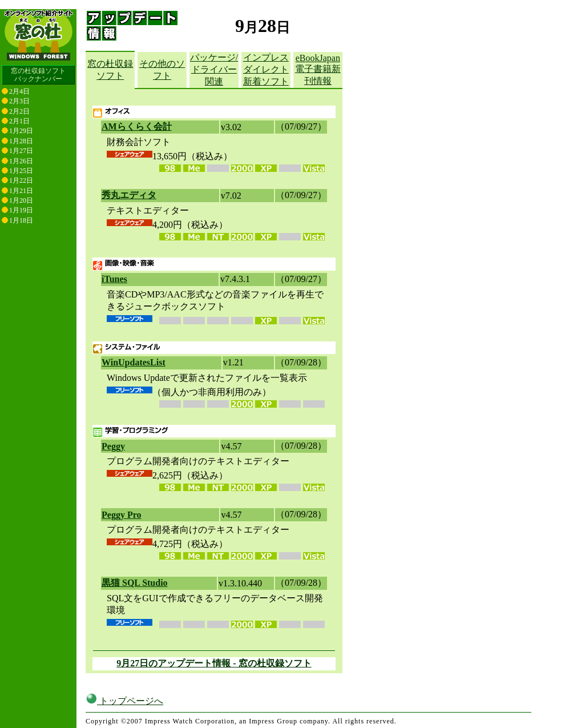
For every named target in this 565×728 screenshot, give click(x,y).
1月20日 (21, 200)
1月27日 (21, 151)
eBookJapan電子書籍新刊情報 (318, 69)
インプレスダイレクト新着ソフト (266, 69)
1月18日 (21, 220)
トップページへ (124, 701)
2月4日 (19, 91)
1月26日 (21, 161)
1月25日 (21, 171)
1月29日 (21, 131)
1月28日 (21, 141)
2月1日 (19, 121)
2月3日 (19, 101)
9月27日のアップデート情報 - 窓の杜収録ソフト (214, 663)
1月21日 (21, 191)
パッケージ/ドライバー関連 (214, 69)
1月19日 (21, 210)
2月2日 (19, 111)
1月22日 (21, 180)
